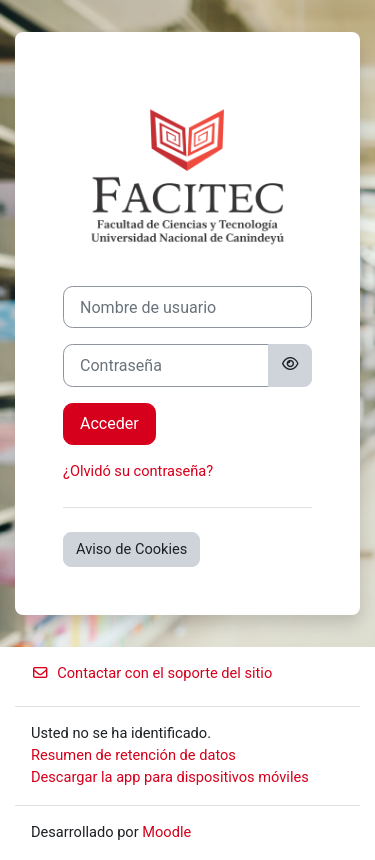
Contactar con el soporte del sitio (151, 673)
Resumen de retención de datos (133, 755)
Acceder (109, 423)
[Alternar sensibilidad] (290, 365)
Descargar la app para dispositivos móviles (170, 777)
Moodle (166, 832)
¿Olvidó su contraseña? (138, 471)
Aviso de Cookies (131, 549)
